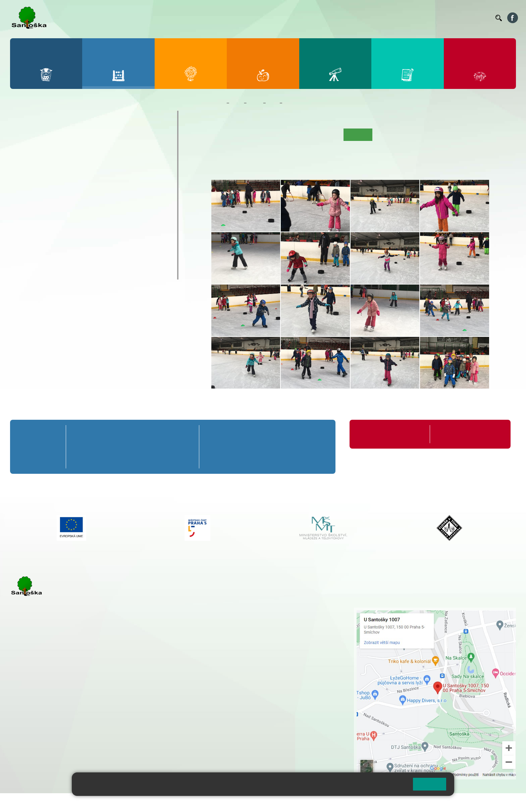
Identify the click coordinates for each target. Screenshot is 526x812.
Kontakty (481, 18)
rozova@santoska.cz (47, 733)
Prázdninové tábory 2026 (56, 247)
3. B (84, 150)
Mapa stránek (135, 802)
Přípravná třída (40, 117)
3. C (84, 163)
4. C (115, 163)
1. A (24, 137)
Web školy (504, 802)
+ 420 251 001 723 (39, 692)
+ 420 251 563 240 (39, 726)
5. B (145, 150)
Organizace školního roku (385, 434)
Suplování (399, 18)
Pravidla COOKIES (251, 802)
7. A (54, 189)
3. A (85, 137)
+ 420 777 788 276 (81, 726)
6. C (24, 215)
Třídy (255, 103)
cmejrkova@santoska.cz (51, 699)
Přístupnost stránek (202, 802)
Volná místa (453, 18)
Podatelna (425, 18)
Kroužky (30, 234)
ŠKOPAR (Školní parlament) (59, 273)
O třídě (239, 135)
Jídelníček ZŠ (332, 18)
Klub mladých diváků (49, 260)
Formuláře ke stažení (458, 434)
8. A (85, 189)
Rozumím (430, 784)
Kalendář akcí (325, 135)
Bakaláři (282, 18)
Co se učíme (291, 135)
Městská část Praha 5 (33, 753)
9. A (115, 189)
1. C (24, 163)
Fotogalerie (297, 103)
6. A (24, 189)
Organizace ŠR (367, 18)
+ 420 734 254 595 (267, 646)
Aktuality (262, 135)
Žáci (237, 103)
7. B (54, 202)
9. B (115, 202)
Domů (218, 103)
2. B (54, 150)
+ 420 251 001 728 (233, 618)
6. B (24, 202)
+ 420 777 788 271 (81, 692)
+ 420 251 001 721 (234, 611)
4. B (115, 150)
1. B (24, 150)
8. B (84, 202)
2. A (54, 137)
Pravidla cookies (380, 787)
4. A (115, 137)
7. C (54, 215)
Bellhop (304, 18)
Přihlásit (165, 802)
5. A (145, 137)
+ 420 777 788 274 (231, 625)
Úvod (220, 135)
